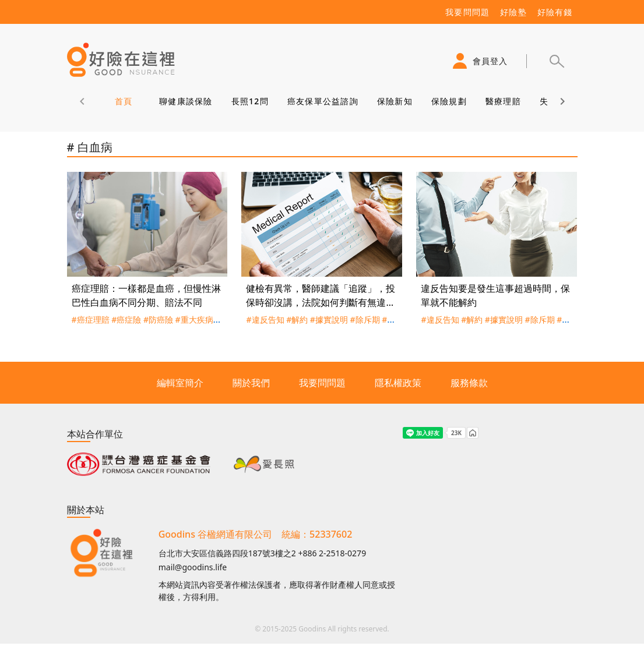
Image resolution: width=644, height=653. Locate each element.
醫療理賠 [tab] (503, 101)
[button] (557, 61)
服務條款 (469, 383)
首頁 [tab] (123, 101)
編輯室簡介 (180, 383)
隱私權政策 (398, 383)
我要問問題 (322, 383)
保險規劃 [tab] (448, 101)
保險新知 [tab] (394, 101)
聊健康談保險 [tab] (186, 101)
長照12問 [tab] (249, 101)
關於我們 (251, 383)
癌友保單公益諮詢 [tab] (322, 101)
